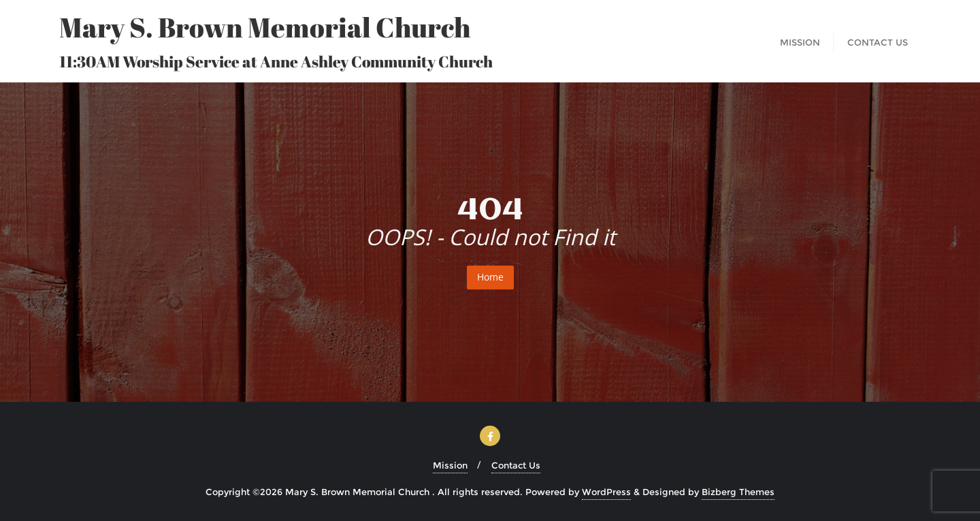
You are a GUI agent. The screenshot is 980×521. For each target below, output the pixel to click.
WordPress (606, 492)
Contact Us (516, 465)
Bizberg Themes (738, 492)
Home (490, 277)
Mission (450, 465)
